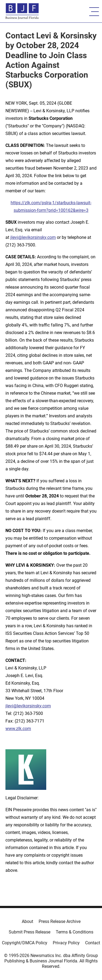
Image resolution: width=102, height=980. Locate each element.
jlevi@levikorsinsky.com (33, 237)
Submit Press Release (30, 932)
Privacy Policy (66, 943)
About (27, 921)
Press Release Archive (60, 921)
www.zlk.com (18, 729)
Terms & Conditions (75, 932)
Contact (93, 943)
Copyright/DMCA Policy (25, 943)
